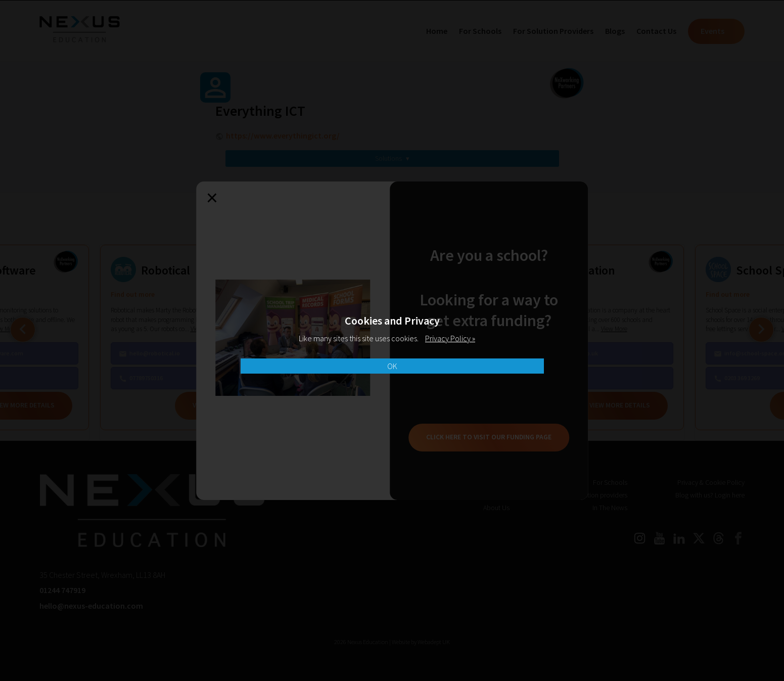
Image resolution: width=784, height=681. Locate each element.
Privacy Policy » (450, 338)
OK (392, 366)
